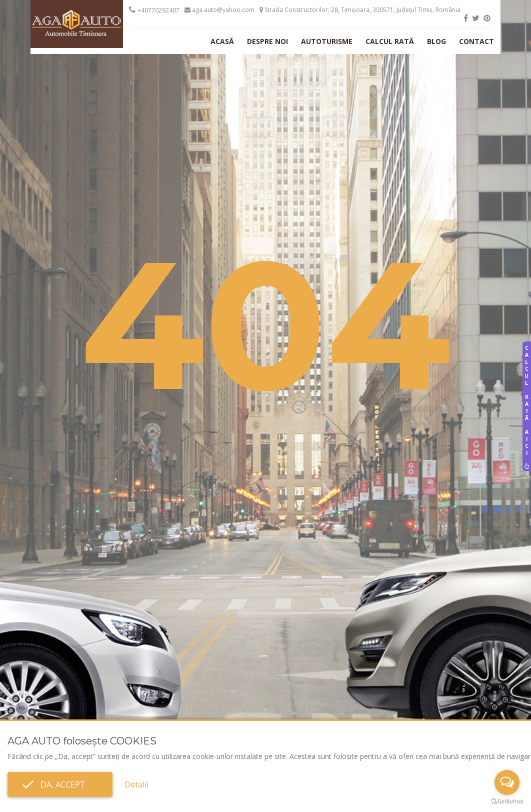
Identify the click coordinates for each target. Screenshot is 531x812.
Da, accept (60, 784)
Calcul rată (390, 41)
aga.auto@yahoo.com (219, 10)
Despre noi (267, 41)
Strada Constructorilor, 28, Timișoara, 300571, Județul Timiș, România (360, 10)
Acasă (222, 41)
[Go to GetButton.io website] (507, 802)
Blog (436, 41)
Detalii (136, 784)
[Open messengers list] (507, 782)
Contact (476, 41)
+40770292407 (158, 10)
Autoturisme (327, 41)
